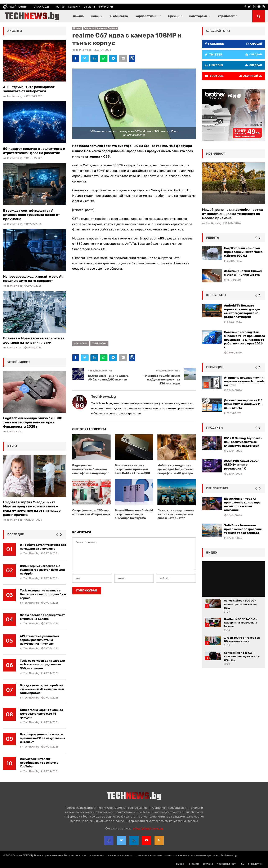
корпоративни (146, 16)
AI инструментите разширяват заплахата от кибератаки (29, 89)
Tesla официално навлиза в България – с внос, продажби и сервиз (43, 594)
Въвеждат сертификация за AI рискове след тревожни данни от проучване (32, 215)
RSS (242, 864)
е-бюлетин (106, 7)
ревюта (213, 238)
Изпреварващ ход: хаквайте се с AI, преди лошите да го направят (33, 279)
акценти (15, 31)
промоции (215, 367)
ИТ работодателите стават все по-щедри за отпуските (43, 547)
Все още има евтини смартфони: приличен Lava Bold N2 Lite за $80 (132, 469)
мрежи (173, 16)
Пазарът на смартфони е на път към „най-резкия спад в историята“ (176, 514)
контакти (74, 7)
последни (16, 534)
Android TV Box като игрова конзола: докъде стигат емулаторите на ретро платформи (242, 311)
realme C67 (81, 343)
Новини (77, 28)
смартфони (99, 343)
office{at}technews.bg (148, 829)
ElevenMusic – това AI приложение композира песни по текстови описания (242, 505)
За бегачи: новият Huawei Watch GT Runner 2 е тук (243, 273)
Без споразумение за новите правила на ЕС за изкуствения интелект (42, 738)
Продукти (89, 28)
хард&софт (226, 16)
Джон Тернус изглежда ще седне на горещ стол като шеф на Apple (43, 570)
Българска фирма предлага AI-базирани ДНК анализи (108, 378)
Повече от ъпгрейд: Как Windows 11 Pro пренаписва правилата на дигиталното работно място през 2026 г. (244, 340)
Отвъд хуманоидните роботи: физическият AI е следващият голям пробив (42, 689)
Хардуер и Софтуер (107, 28)
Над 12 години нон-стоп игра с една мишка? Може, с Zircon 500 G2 (244, 252)
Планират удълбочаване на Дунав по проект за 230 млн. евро (162, 380)
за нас (60, 7)
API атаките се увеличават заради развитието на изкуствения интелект (40, 640)
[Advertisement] (134, 304)
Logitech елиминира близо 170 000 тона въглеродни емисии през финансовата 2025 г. (33, 422)
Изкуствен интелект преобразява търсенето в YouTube (39, 763)
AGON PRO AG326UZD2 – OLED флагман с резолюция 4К (242, 465)
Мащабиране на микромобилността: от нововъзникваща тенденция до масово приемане (233, 214)
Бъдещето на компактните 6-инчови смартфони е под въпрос (91, 469)
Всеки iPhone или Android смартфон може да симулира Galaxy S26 (134, 514)
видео (212, 553)
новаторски (198, 16)
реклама (89, 7)
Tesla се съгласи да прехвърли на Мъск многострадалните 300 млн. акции (43, 664)
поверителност (226, 864)
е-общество (119, 16)
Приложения (217, 488)
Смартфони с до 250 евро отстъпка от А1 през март (91, 512)
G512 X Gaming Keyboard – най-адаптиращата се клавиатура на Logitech (243, 442)
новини (97, 16)
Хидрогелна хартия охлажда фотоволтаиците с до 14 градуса (41, 714)
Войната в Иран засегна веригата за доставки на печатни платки (34, 340)
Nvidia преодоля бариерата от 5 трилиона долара (42, 617)
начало (78, 16)
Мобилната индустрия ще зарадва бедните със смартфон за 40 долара (175, 469)
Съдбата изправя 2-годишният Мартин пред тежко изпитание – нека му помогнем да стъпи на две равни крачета (32, 508)
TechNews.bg (84, 50)
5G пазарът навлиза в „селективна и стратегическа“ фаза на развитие (34, 151)
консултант (216, 295)
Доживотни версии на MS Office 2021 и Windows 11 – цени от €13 (243, 404)
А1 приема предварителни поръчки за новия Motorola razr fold (244, 381)
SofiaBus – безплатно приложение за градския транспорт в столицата (243, 529)
